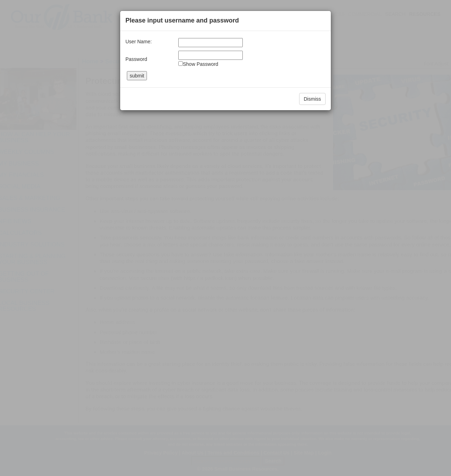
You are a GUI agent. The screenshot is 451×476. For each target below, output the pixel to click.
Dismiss (312, 99)
